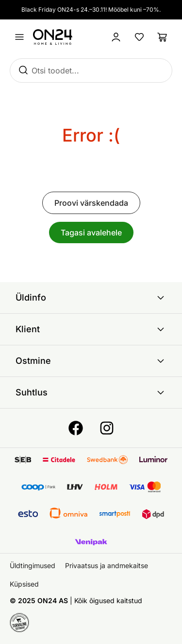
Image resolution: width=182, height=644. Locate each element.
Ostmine (91, 361)
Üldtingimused (33, 565)
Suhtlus (91, 393)
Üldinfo (91, 298)
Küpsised (24, 584)
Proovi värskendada (91, 203)
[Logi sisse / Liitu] (116, 37)
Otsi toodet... (55, 71)
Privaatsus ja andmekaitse (107, 565)
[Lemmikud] (139, 37)
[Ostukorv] (163, 37)
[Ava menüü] (19, 37)
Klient (91, 329)
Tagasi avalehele (91, 233)
